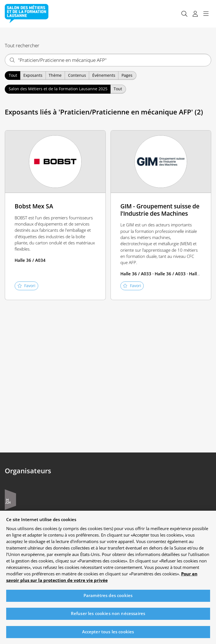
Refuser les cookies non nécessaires (108, 617)
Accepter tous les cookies (108, 635)
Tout (13, 75)
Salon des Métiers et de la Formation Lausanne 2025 (58, 89)
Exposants (33, 75)
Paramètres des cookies (108, 599)
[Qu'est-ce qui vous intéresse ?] (108, 60)
